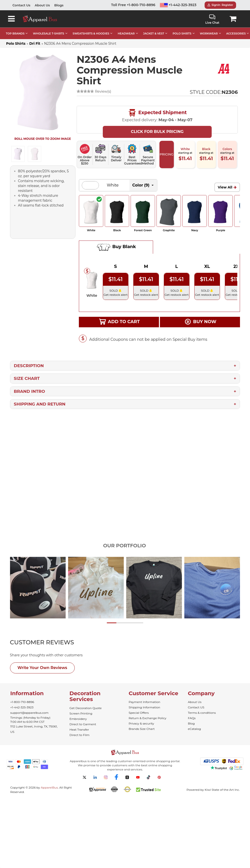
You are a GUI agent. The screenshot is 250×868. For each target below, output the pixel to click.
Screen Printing (81, 713)
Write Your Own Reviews (42, 668)
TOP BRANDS (15, 33)
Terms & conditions (202, 713)
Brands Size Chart (142, 729)
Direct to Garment (83, 724)
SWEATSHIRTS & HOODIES (91, 33)
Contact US (196, 707)
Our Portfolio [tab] (124, 546)
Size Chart (27, 378)
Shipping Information (144, 707)
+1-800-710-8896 (22, 702)
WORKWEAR (209, 33)
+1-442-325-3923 (178, 5)
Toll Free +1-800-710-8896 (133, 5)
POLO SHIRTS (182, 33)
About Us (42, 5)
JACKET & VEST (154, 33)
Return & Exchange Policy (147, 718)
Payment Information (144, 702)
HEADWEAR (126, 33)
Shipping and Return (40, 404)
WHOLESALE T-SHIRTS (49, 33)
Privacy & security (141, 723)
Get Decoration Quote (86, 708)
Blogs (59, 5)
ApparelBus (49, 787)
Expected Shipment (157, 113)
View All (225, 187)
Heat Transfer (79, 730)
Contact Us (21, 5)
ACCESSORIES (236, 33)
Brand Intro (30, 391)
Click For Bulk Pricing (157, 132)
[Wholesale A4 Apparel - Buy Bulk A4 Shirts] (224, 68)
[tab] (51, 642)
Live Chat (212, 19)
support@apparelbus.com (29, 713)
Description (29, 366)
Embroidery (78, 719)
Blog (191, 723)
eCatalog (194, 729)
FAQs (192, 718)
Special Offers (139, 713)
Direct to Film (80, 735)
